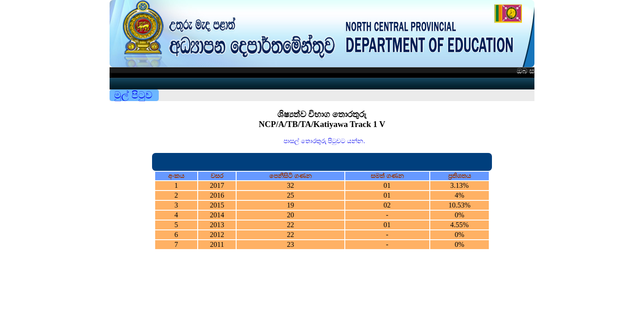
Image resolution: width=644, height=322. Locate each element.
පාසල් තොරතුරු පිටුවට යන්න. (324, 141)
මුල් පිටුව (133, 95)
